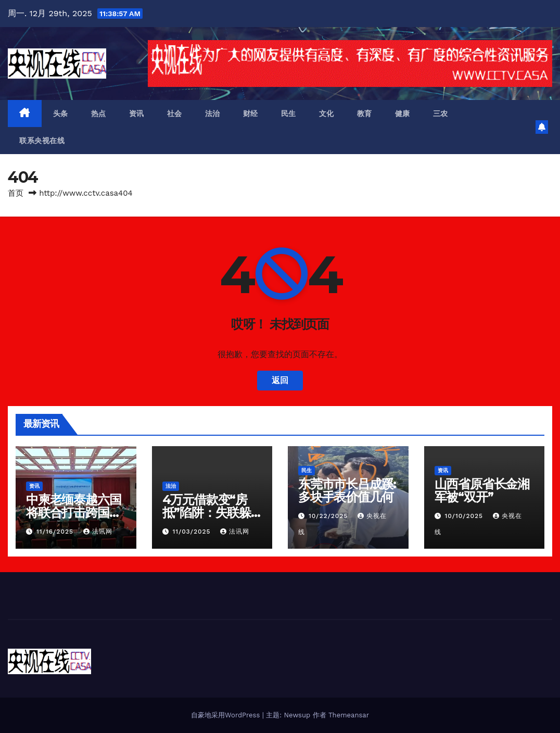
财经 (251, 113)
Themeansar (349, 715)
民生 (289, 113)
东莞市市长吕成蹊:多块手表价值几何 (347, 490)
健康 (403, 113)
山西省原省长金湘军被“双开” (482, 490)
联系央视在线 (42, 141)
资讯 (137, 113)
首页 (16, 193)
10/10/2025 (465, 516)
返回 (280, 380)
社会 (175, 113)
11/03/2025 (193, 532)
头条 (61, 113)
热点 (99, 113)
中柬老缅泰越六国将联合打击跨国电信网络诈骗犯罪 (73, 513)
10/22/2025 (329, 516)
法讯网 (98, 532)
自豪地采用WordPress (227, 715)
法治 (213, 113)
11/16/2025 (56, 532)
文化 (327, 113)
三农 (441, 113)
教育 (365, 113)
